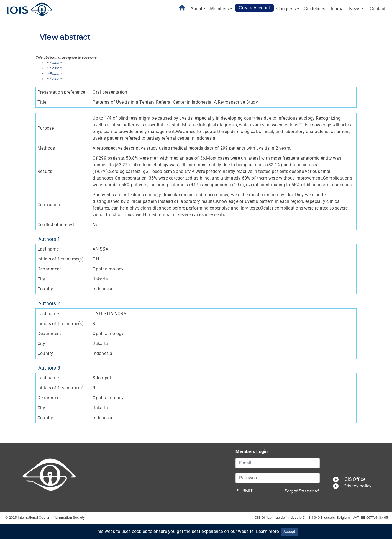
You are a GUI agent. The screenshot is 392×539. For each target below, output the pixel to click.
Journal (337, 9)
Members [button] (219, 9)
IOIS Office (349, 479)
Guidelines (314, 9)
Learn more (267, 531)
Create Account (254, 8)
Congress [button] (286, 9)
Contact (377, 9)
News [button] (355, 9)
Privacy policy (352, 486)
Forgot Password (301, 491)
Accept (289, 532)
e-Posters (54, 63)
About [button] (196, 9)
